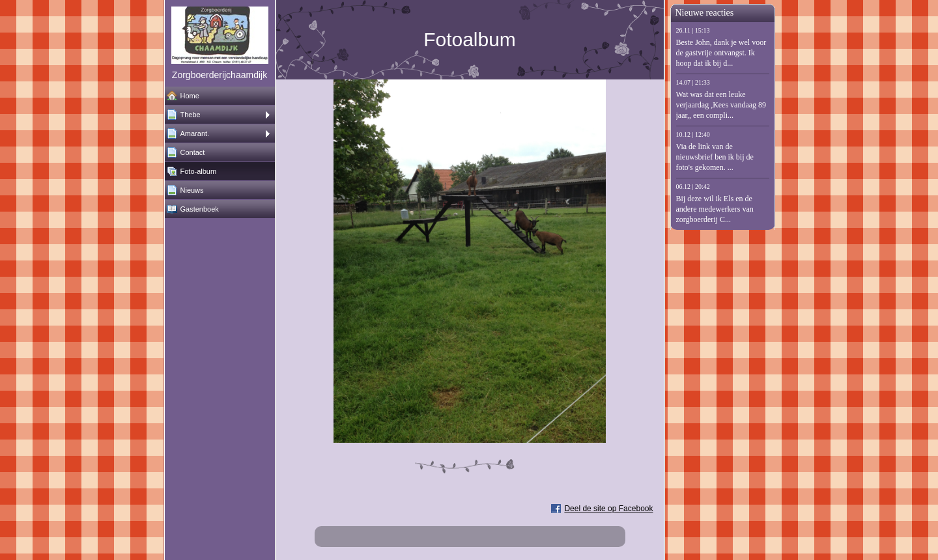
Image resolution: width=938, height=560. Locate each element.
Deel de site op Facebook (608, 509)
